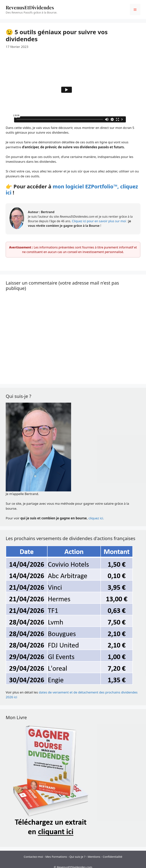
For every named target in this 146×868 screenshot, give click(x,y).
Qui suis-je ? (77, 857)
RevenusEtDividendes (30, 7)
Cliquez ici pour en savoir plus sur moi (99, 221)
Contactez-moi (33, 857)
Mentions (94, 857)
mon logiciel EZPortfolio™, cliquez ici (72, 189)
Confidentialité (112, 857)
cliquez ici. (96, 518)
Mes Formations (56, 857)
